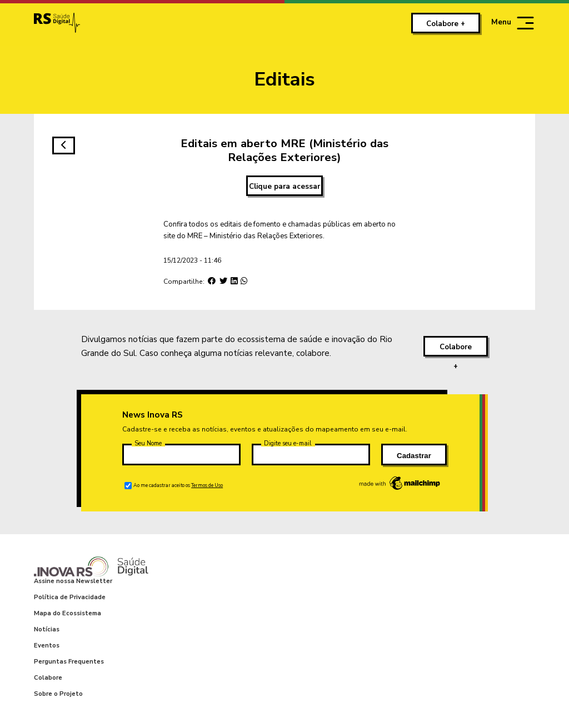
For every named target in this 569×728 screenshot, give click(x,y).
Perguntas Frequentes (69, 662)
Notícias (47, 629)
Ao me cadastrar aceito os (178, 485)
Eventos (47, 646)
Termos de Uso (207, 485)
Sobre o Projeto (58, 694)
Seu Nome (148, 443)
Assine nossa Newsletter (73, 581)
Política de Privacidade (70, 597)
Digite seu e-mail (288, 443)
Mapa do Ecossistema (68, 613)
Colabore (48, 678)
